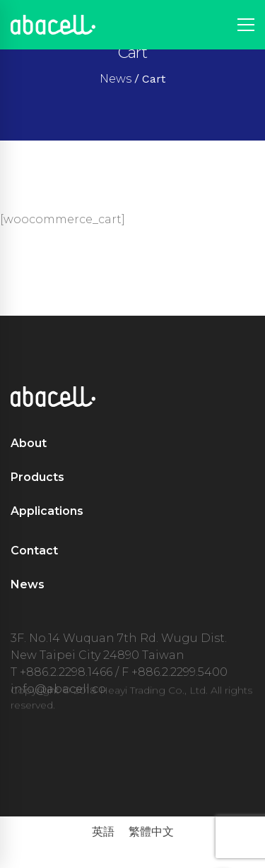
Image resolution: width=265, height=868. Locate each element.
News (116, 79)
